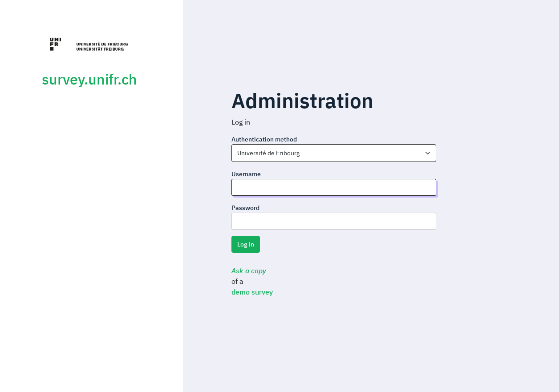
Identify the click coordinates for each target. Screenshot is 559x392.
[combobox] (334, 153)
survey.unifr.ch (89, 79)
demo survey (252, 292)
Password (245, 208)
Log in (246, 244)
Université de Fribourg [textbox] (268, 153)
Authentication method (264, 139)
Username (246, 174)
